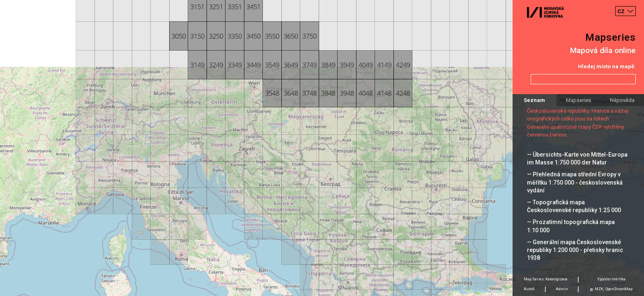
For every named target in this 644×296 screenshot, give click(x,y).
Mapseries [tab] (578, 100)
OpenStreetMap (619, 289)
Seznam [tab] (534, 100)
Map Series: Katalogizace (546, 279)
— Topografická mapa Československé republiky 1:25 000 (574, 206)
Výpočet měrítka (611, 279)
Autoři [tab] (529, 289)
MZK (599, 289)
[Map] (322, 148)
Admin (562, 289)
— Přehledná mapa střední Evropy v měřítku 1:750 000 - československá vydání (575, 182)
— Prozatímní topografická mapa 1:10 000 (571, 226)
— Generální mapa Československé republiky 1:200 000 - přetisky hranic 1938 (575, 250)
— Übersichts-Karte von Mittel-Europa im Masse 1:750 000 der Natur (577, 158)
